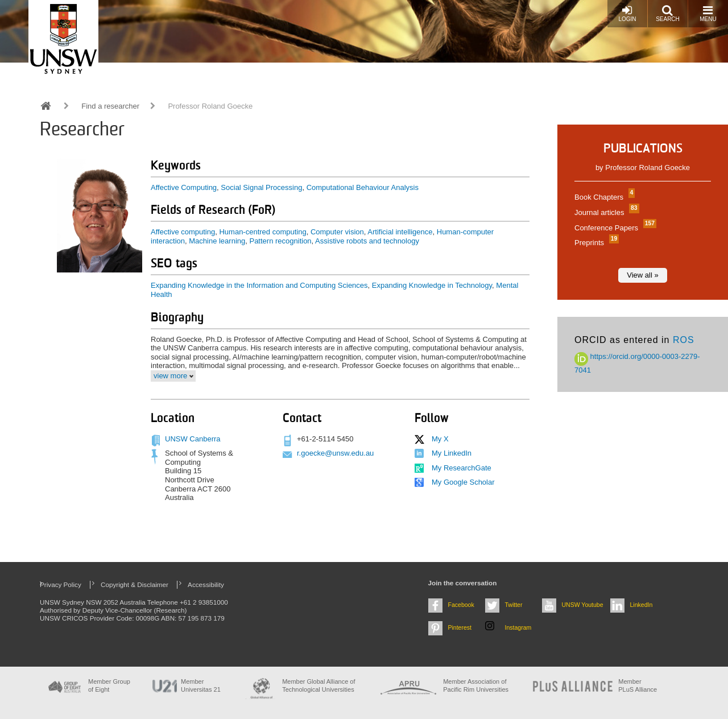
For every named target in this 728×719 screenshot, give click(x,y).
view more (170, 376)
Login (627, 13)
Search (668, 13)
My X (440, 439)
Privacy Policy (61, 584)
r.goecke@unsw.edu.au (335, 453)
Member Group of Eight (109, 685)
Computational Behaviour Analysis (363, 187)
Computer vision (337, 232)
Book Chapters (603, 197)
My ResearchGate (462, 468)
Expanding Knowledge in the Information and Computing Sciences (259, 285)
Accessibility (206, 584)
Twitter (514, 605)
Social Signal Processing (261, 187)
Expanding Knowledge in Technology (432, 285)
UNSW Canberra (193, 439)
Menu (708, 13)
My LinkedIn (452, 453)
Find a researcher (110, 106)
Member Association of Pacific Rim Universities (476, 685)
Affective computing (183, 232)
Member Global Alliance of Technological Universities (318, 685)
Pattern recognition (280, 241)
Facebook (461, 605)
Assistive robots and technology (367, 241)
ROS (684, 340)
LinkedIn (642, 605)
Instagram (518, 627)
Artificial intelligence (400, 232)
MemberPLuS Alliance (638, 685)
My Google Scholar (463, 482)
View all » (642, 275)
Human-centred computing (262, 232)
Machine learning (217, 241)
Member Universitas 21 (201, 685)
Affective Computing (184, 187)
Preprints (595, 243)
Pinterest (460, 627)
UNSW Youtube (583, 605)
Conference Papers (614, 228)
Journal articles (605, 212)
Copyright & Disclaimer (135, 584)
